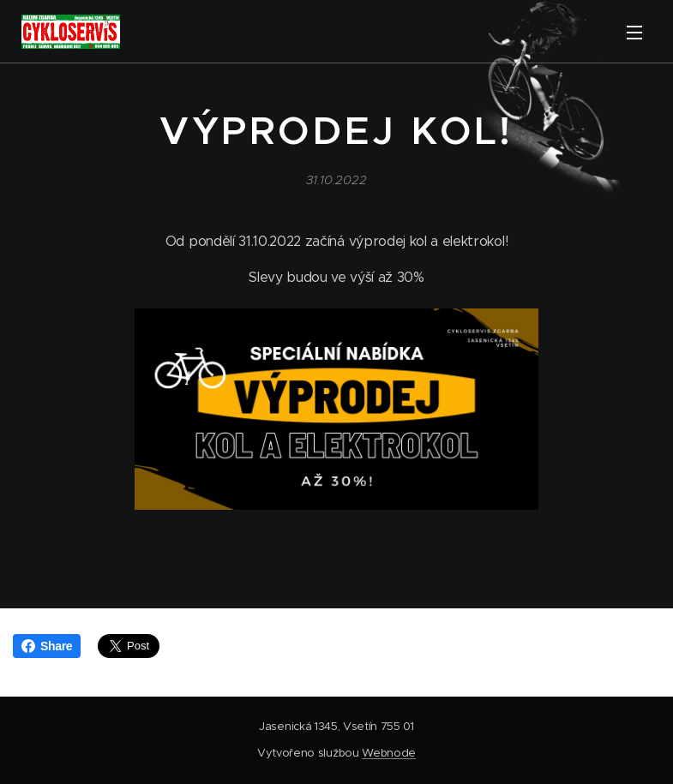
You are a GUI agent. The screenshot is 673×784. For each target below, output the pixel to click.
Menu (634, 33)
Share (47, 646)
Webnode (389, 753)
